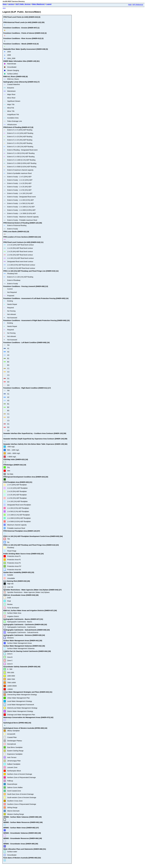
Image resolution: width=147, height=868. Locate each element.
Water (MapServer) (38, 4)
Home (5, 4)
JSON (4, 8)
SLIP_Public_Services (23, 4)
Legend (49, 4)
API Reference (138, 5)
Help (130, 5)
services (11, 4)
